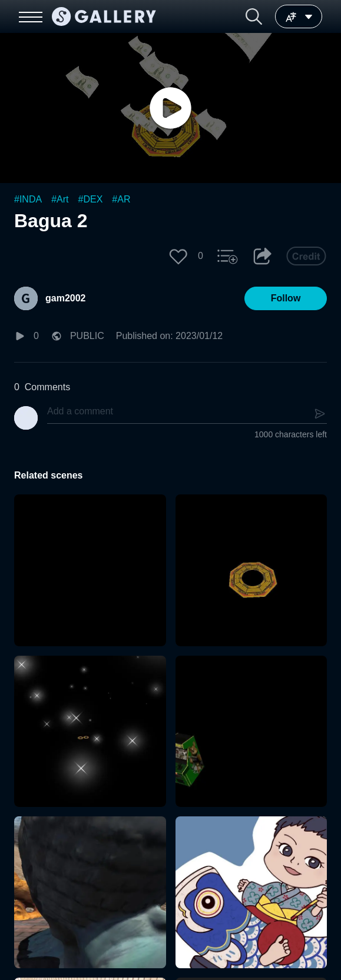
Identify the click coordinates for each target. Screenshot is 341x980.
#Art (60, 199)
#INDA (28, 199)
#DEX (91, 199)
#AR (121, 199)
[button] (254, 16)
